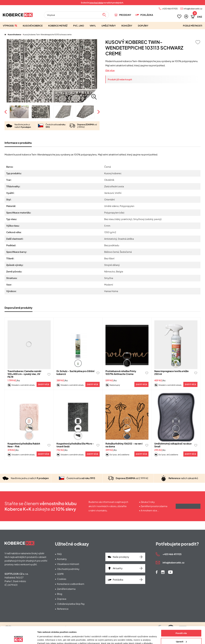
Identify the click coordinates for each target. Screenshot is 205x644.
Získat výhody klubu (188, 506)
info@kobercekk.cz (193, 9)
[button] (186, 16)
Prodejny (125, 15)
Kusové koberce (33, 26)
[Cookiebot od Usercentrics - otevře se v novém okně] (18, 638)
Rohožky (127, 26)
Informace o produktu (18, 143)
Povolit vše (181, 617)
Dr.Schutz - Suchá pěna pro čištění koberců (75, 373)
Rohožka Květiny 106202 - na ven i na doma (124, 445)
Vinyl (93, 26)
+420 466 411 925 (170, 9)
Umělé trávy (109, 26)
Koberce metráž (58, 26)
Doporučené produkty (19, 308)
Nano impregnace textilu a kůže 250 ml (171, 373)
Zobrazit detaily (45, 638)
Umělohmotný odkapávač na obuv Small (173, 445)
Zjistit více (44, 384)
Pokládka (147, 15)
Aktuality (118, 568)
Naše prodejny (121, 557)
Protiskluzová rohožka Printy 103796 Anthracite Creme (121, 373)
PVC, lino (79, 26)
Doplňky (143, 26)
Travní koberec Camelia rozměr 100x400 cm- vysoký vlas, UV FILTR (24, 374)
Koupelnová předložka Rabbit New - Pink (24, 445)
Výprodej (8, 26)
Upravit (181, 625)
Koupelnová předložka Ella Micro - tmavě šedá (75, 445)
